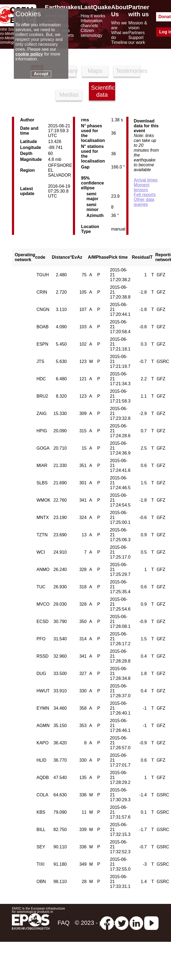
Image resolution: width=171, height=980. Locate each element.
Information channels (92, 23)
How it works (93, 16)
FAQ (63, 923)
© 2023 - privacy (97, 923)
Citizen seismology (92, 33)
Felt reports (145, 195)
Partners (137, 33)
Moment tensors (142, 187)
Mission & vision (138, 25)
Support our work (137, 40)
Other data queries (144, 202)
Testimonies (128, 71)
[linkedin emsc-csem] (136, 923)
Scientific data (103, 91)
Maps (95, 71)
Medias (69, 95)
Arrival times (146, 180)
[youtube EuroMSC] (151, 923)
